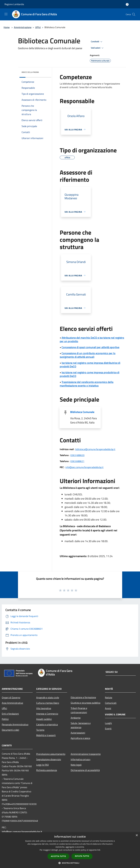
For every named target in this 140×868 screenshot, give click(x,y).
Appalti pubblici (44, 719)
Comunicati (111, 703)
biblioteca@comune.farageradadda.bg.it (95, 449)
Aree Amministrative (12, 703)
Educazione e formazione (83, 697)
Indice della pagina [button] (30, 72)
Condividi (97, 42)
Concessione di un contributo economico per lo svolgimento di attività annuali (88, 355)
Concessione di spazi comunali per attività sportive (90, 347)
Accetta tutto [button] (58, 856)
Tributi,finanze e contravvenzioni (79, 710)
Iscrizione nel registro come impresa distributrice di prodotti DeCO (90, 365)
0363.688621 (77, 461)
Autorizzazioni (78, 733)
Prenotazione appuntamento (51, 754)
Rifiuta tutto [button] (82, 856)
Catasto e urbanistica (47, 724)
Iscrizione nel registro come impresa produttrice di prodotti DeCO (90, 374)
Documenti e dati (10, 730)
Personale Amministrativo (15, 724)
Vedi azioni (98, 48)
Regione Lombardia (14, 4)
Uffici (38, 27)
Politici (5, 719)
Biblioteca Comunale (82, 412)
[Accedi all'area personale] (127, 4)
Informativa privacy (81, 759)
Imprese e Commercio (47, 714)
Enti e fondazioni (10, 714)
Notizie (109, 697)
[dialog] (70, 850)
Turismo (40, 730)
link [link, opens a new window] (99, 850)
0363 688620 (77, 455)
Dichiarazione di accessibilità (85, 770)
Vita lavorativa (44, 708)
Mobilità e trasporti (46, 735)
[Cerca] (134, 14)
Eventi (108, 729)
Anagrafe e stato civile (48, 697)
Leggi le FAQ (43, 765)
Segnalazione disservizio (49, 759)
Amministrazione (23, 27)
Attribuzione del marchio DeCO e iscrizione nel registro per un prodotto (92, 339)
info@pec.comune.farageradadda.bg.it (84, 467)
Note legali (76, 765)
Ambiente (76, 718)
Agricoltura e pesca (80, 738)
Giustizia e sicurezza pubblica (85, 703)
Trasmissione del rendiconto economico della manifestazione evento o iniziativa (87, 384)
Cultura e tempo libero (48, 703)
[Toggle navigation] (6, 14)
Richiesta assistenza (47, 770)
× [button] (137, 835)
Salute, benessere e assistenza (81, 725)
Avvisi (108, 708)
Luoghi (108, 723)
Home (7, 27)
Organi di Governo (11, 697)
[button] (70, 863)
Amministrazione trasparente (86, 754)
